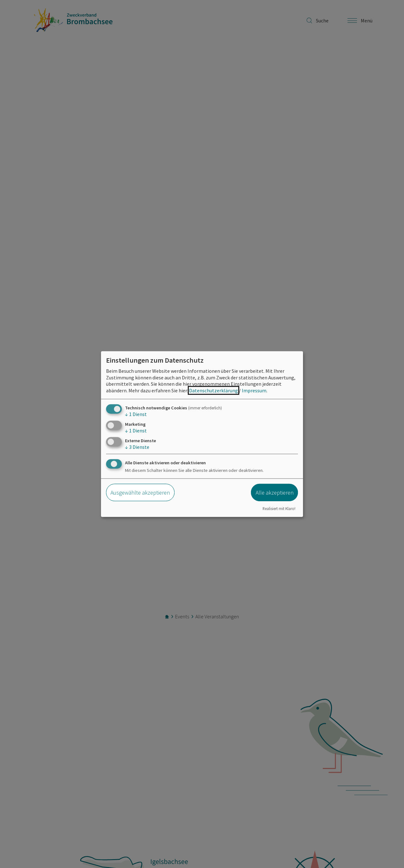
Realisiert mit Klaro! (279, 508)
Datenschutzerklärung (214, 390)
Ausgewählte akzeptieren (140, 493)
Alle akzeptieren (275, 493)
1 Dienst (136, 414)
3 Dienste (137, 447)
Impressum (254, 390)
